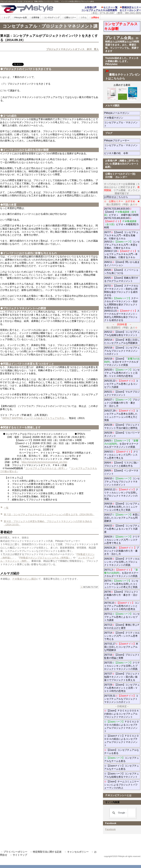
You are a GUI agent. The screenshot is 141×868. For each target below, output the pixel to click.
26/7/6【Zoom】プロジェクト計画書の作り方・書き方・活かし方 (121, 595)
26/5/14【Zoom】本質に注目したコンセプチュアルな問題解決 (122, 341)
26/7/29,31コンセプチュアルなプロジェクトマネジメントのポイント (121, 699)
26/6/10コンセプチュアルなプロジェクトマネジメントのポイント (122, 482)
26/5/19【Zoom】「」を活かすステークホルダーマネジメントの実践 (122, 362)
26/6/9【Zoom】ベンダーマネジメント (121, 472)
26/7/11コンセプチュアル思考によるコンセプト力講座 (122, 617)
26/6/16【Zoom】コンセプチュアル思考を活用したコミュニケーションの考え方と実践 (122, 507)
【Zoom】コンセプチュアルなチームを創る (122, 752)
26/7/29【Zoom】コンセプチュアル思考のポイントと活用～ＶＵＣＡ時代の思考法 (122, 688)
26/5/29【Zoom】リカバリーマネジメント (122, 434)
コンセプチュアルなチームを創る (122, 759)
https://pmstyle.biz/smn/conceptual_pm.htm (44, 462)
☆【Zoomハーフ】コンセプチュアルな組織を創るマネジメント (122, 775)
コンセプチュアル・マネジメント (121, 124)
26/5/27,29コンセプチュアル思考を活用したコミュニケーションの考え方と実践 (121, 415)
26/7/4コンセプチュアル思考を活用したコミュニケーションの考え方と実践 (121, 584)
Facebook (110, 829)
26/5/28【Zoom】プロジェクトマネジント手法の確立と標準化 (122, 426)
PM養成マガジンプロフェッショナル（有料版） (45, 558)
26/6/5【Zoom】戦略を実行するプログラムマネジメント (121, 279)
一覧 (6, 508)
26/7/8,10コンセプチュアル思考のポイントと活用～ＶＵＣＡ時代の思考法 (122, 606)
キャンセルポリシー (78, 852)
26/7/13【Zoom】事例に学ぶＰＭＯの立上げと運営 (122, 626)
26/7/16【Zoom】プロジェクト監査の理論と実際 (122, 656)
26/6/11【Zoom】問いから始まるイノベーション (122, 264)
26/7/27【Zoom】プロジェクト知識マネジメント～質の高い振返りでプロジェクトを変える (122, 677)
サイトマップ (20, 855)
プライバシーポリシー (15, 852)
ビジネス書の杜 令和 (121, 153)
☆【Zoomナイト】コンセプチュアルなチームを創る (122, 767)
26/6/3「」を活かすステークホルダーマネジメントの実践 (121, 444)
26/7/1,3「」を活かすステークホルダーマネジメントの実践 (121, 573)
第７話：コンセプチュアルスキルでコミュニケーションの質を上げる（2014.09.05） (49, 514)
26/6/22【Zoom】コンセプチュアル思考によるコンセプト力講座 (122, 529)
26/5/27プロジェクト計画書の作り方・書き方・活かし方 (122, 403)
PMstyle (32, 9)
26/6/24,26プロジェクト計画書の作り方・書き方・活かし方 (122, 551)
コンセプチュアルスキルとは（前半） (46, 468)
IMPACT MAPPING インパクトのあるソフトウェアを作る (33, 418)
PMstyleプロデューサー (122, 141)
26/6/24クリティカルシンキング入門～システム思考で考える (122, 540)
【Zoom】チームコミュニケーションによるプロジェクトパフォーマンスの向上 (122, 785)
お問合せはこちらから (116, 197)
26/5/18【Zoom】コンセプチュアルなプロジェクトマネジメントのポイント (122, 351)
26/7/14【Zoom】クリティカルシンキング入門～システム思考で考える (122, 636)
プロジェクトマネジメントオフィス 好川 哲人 (73, 49)
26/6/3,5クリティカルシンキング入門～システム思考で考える (121, 455)
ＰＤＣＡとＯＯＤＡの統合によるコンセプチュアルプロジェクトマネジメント (122, 726)
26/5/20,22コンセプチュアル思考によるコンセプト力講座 (121, 384)
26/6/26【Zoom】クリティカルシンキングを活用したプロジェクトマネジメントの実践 (122, 562)
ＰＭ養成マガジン (122, 118)
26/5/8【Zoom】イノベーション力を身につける (121, 272)
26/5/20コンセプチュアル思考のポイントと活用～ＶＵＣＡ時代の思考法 (122, 373)
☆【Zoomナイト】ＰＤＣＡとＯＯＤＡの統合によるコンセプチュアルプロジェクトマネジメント (122, 741)
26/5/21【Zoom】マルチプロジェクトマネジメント (122, 393)
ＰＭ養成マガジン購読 (24, 579)
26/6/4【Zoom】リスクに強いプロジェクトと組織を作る (122, 464)
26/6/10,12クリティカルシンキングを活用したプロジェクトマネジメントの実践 (121, 494)
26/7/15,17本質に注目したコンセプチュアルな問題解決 (121, 647)
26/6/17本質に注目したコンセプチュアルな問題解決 (122, 518)
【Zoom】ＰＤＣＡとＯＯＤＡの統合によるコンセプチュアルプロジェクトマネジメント (122, 714)
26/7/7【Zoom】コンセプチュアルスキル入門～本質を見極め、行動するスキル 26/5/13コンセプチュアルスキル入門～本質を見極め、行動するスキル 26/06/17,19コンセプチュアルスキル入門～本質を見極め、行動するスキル (122, 245)
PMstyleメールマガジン (122, 113)
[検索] (122, 813)
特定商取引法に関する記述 (47, 852)
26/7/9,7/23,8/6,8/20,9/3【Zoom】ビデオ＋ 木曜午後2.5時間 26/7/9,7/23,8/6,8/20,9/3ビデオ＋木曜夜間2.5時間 (121, 218)
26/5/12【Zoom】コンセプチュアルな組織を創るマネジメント (122, 333)
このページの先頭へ (89, 587)
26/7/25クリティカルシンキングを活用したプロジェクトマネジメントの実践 (122, 666)
